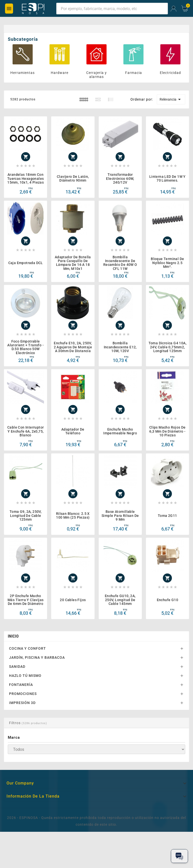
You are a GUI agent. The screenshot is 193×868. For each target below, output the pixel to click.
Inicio (13, 636)
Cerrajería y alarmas (96, 75)
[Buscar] (112, 9)
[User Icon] (174, 9)
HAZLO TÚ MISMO (25, 676)
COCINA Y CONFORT (28, 648)
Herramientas (22, 73)
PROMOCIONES (23, 694)
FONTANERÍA (21, 685)
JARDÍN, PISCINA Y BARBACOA (37, 657)
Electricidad (170, 73)
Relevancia (171, 99)
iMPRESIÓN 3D (22, 703)
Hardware (60, 73)
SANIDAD (17, 667)
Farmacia (134, 73)
